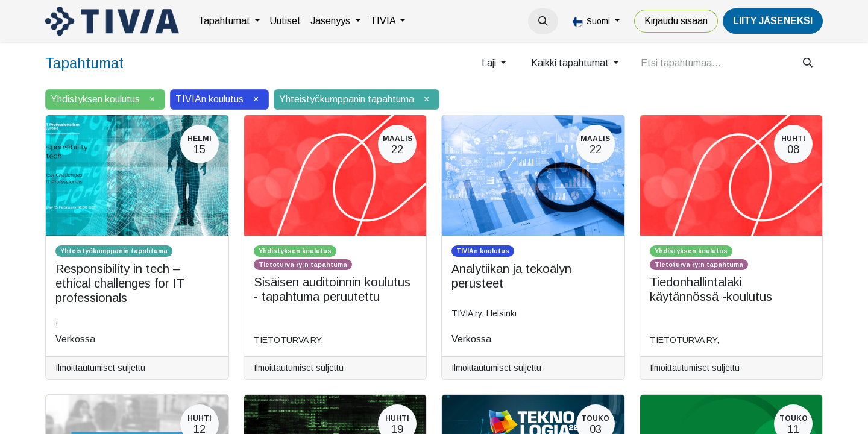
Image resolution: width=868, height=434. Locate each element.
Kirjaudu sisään (676, 21)
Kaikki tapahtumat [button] (571, 63)
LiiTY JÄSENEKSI (773, 21)
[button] (543, 21)
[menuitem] (229, 21)
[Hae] (808, 63)
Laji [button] (490, 63)
